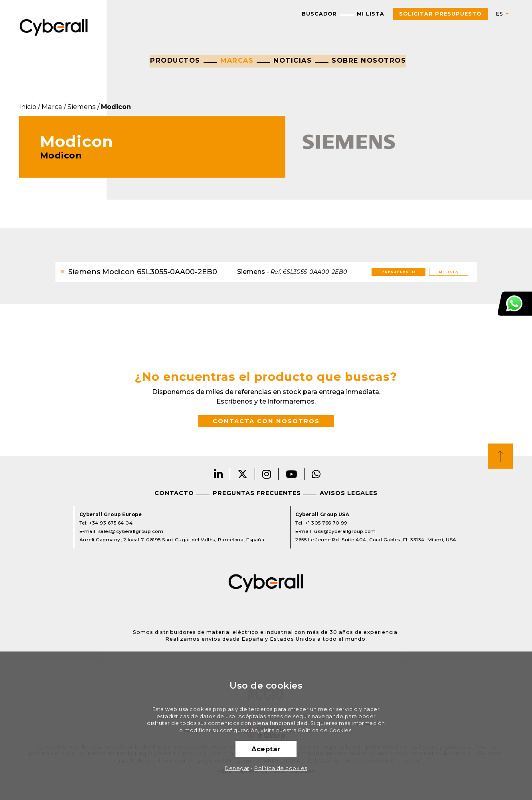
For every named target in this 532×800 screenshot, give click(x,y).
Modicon (116, 107)
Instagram (267, 474)
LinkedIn (219, 474)
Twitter (243, 474)
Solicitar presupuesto (440, 14)
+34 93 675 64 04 (111, 523)
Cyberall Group (54, 27)
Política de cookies (281, 768)
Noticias (293, 60)
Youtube (292, 474)
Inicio (28, 107)
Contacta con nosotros (266, 421)
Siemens (82, 107)
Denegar (237, 768)
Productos (175, 60)
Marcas (237, 60)
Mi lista (371, 14)
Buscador (319, 14)
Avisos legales (349, 493)
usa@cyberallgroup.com (345, 531)
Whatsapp (316, 474)
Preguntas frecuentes (257, 493)
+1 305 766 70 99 (326, 523)
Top (500, 456)
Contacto (174, 493)
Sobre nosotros (369, 60)
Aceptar (266, 749)
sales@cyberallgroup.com (131, 531)
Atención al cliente (515, 304)
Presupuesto (399, 272)
